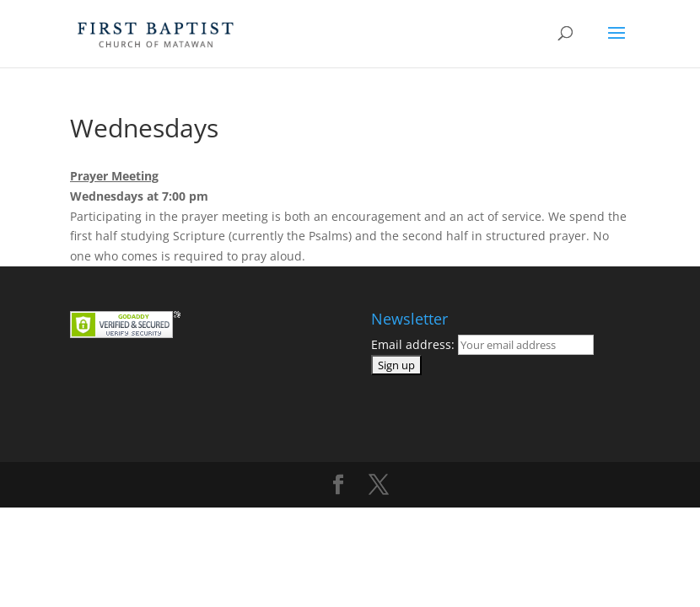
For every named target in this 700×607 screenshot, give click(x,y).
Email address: (482, 344)
